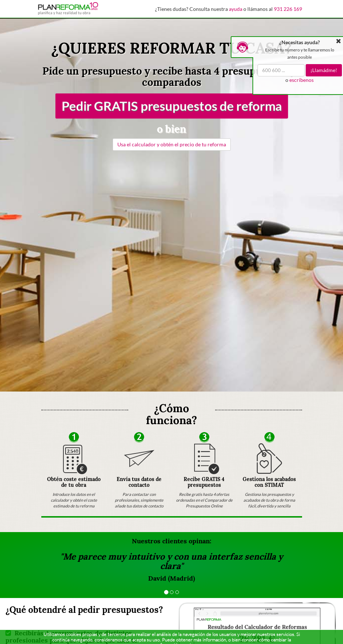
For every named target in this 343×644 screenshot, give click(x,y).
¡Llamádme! (324, 70)
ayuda (236, 9)
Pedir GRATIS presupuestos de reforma (171, 106)
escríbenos (302, 80)
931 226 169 (288, 9)
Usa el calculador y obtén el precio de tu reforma (172, 144)
